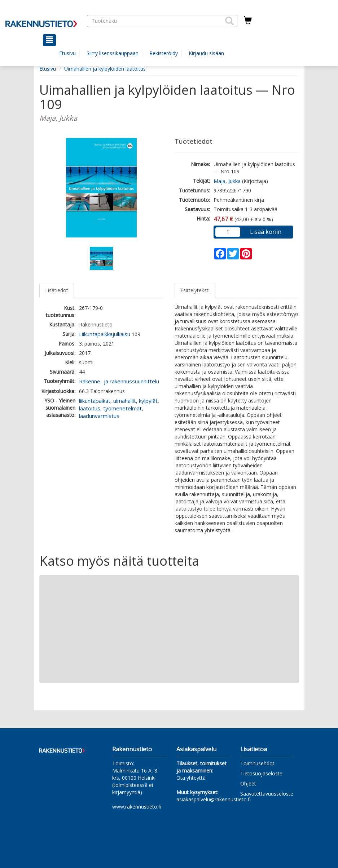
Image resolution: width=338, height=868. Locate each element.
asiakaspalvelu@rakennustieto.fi (214, 799)
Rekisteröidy (164, 53)
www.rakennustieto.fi (137, 807)
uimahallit (125, 401)
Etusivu (67, 53)
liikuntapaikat (95, 401)
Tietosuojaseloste (261, 773)
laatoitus (90, 408)
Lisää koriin (266, 232)
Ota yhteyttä (191, 778)
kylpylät (148, 401)
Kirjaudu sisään (206, 53)
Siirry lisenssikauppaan (113, 53)
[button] (229, 21)
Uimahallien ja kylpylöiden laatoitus (105, 69)
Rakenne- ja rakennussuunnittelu (119, 381)
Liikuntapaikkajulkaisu (105, 334)
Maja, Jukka (227, 181)
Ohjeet (248, 784)
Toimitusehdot (257, 763)
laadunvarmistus (99, 416)
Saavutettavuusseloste (267, 794)
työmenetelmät (122, 408)
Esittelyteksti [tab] (195, 290)
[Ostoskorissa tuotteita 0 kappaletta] (248, 21)
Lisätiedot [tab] (57, 290)
